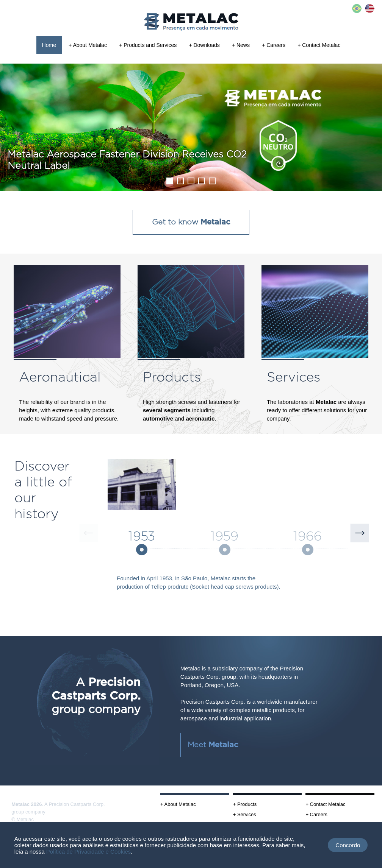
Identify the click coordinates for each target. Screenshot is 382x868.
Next (360, 533)
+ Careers (274, 45)
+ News (241, 45)
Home (49, 45)
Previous (89, 533)
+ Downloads (204, 45)
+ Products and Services (148, 45)
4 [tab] (201, 181)
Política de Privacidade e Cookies (88, 852)
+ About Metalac (88, 45)
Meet (213, 745)
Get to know (191, 222)
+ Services (245, 814)
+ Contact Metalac (319, 45)
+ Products (245, 804)
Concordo (348, 845)
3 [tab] (191, 181)
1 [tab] (169, 181)
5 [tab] (212, 181)
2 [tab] (180, 181)
